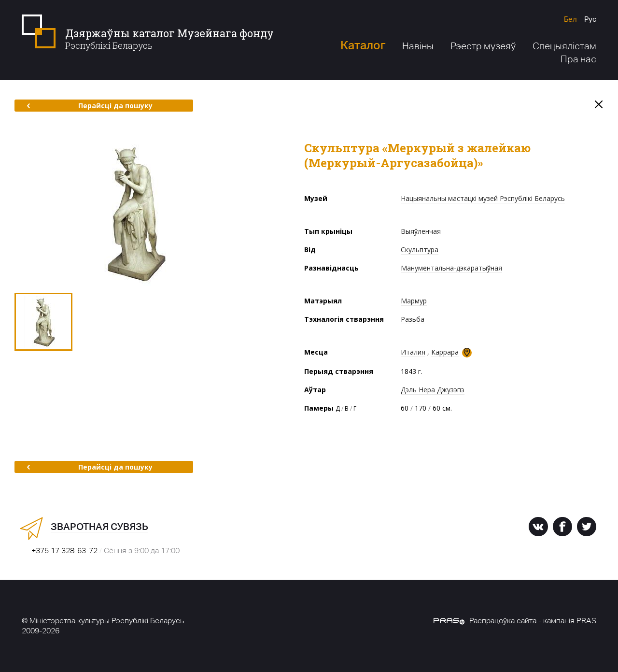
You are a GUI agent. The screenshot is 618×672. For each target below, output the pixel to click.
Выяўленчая (421, 231)
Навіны (418, 46)
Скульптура (420, 250)
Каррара (445, 352)
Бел (570, 19)
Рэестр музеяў (483, 46)
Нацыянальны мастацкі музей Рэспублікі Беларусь (483, 198)
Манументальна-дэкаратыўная (451, 268)
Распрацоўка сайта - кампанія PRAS (515, 621)
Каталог (363, 45)
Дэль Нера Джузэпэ (433, 390)
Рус (590, 19)
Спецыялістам (564, 46)
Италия (413, 352)
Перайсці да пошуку (90, 106)
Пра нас (578, 59)
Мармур (414, 301)
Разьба (413, 319)
